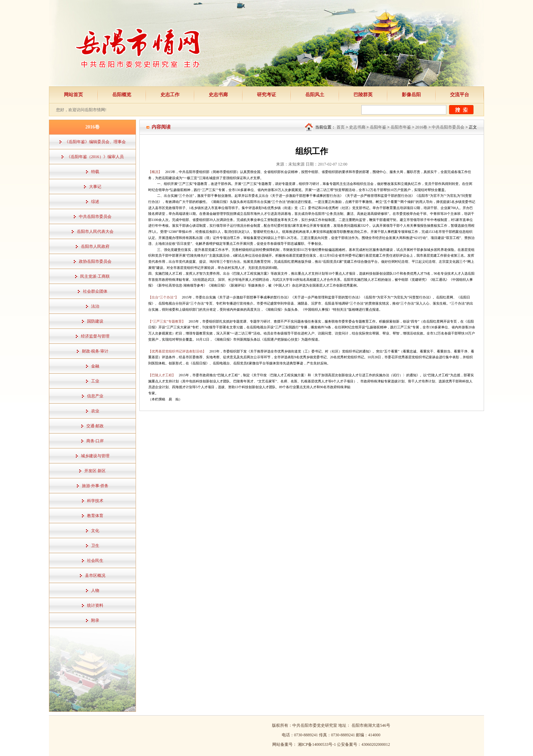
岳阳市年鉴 (401, 127)
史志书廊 (218, 95)
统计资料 (95, 605)
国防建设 (95, 321)
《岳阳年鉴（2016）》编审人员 (95, 157)
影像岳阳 (411, 95)
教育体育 (95, 516)
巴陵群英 (363, 95)
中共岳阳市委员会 (95, 217)
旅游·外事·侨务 (95, 486)
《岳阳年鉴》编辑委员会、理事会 (95, 142)
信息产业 (95, 396)
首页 (341, 127)
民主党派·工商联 (95, 276)
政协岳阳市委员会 (95, 261)
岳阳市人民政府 (95, 246)
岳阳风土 (315, 95)
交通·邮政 (95, 426)
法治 (95, 306)
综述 (95, 202)
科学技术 (95, 501)
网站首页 (73, 95)
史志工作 (170, 95)
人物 (95, 590)
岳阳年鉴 (378, 127)
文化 (95, 531)
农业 (95, 411)
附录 (95, 620)
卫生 (95, 546)
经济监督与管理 (95, 336)
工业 (95, 381)
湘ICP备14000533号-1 (317, 744)
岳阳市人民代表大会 (95, 231)
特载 (95, 172)
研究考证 (266, 95)
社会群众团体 (95, 291)
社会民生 (95, 561)
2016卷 (421, 127)
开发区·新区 (95, 471)
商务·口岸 (95, 441)
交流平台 (460, 95)
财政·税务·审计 (95, 351)
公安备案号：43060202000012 (363, 744)
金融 (95, 366)
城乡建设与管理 (95, 456)
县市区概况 (95, 575)
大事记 (95, 187)
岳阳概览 (122, 95)
